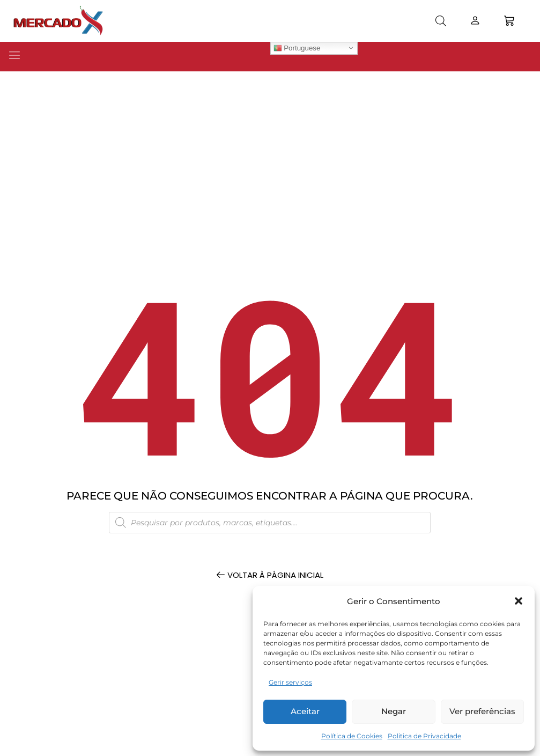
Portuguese (297, 48)
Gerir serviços (290, 682)
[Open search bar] (441, 21)
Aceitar (305, 711)
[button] (519, 601)
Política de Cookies (352, 736)
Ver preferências (482, 711)
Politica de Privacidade (424, 736)
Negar (394, 711)
